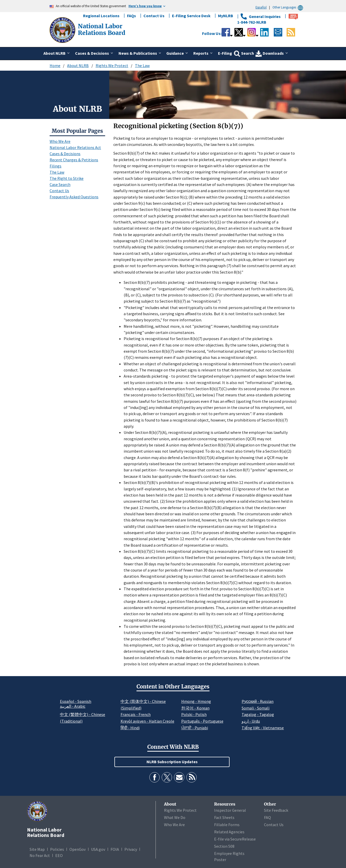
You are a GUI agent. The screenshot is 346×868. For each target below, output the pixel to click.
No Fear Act (40, 855)
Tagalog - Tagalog (258, 714)
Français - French (136, 714)
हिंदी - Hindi (130, 728)
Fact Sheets (224, 817)
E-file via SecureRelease (235, 839)
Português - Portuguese (202, 721)
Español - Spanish (76, 701)
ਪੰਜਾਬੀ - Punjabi (195, 728)
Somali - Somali (256, 708)
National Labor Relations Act (75, 147)
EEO (59, 855)
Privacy (131, 849)
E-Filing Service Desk (191, 16)
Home (55, 66)
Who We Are (60, 141)
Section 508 (224, 846)
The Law (142, 66)
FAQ (267, 817)
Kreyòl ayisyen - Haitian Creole (147, 721)
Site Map (37, 849)
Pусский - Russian (258, 701)
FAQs (131, 16)
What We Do (175, 817)
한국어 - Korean (195, 708)
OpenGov (78, 849)
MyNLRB (226, 16)
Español (261, 7)
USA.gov (98, 849)
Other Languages (289, 7)
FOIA (115, 849)
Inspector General (230, 810)
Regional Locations (101, 16)
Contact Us (154, 16)
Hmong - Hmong (196, 701)
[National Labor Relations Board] (63, 30)
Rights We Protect (112, 66)
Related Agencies (229, 832)
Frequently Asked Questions (74, 197)
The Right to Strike (67, 178)
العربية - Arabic (73, 706)
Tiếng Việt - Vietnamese (263, 728)
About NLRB (78, 66)
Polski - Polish (194, 714)
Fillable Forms (227, 825)
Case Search (60, 184)
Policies (57, 849)
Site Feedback (276, 810)
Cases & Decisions (65, 154)
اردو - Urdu (251, 721)
